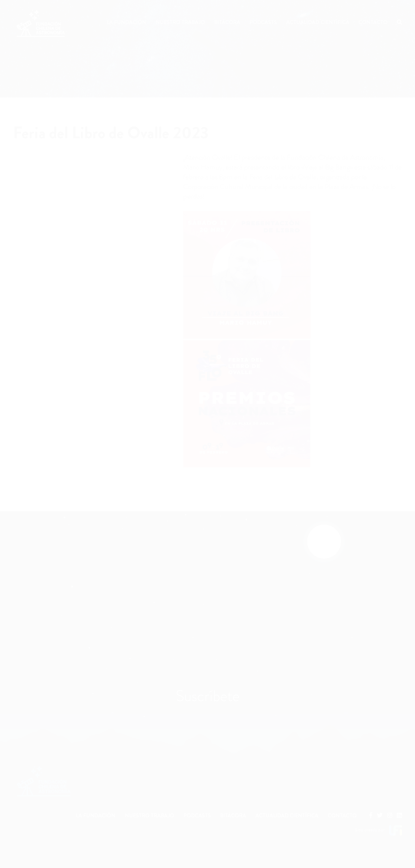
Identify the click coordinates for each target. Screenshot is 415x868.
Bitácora (227, 22)
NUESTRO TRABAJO (149, 816)
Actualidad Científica (318, 22)
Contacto (373, 22)
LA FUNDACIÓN (96, 816)
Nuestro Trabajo (180, 22)
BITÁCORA (233, 816)
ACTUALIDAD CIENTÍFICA (287, 816)
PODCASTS (197, 816)
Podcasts (263, 22)
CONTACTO (342, 816)
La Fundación (126, 22)
